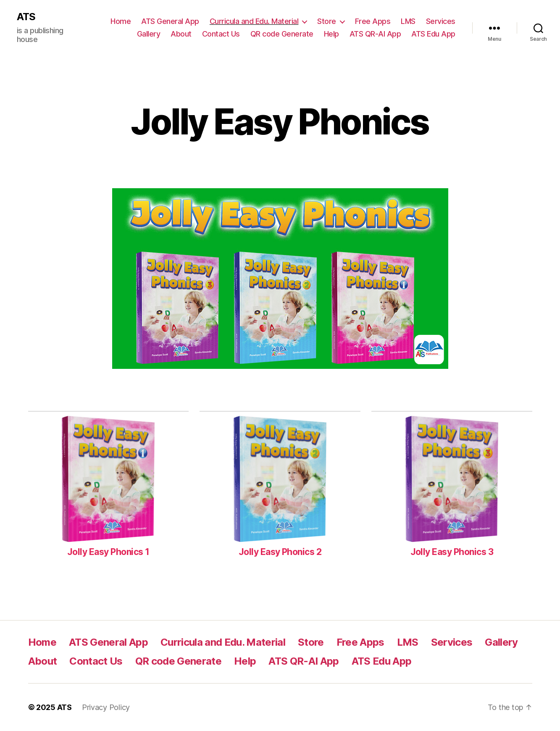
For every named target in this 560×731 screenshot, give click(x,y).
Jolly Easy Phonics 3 (452, 552)
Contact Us (221, 34)
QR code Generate (282, 34)
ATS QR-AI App (375, 34)
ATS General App (170, 21)
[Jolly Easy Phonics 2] (280, 480)
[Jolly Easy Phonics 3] (452, 480)
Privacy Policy (106, 707)
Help (331, 34)
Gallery (149, 34)
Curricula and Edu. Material (254, 21)
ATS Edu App (433, 34)
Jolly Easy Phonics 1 (108, 552)
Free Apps (373, 21)
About (181, 34)
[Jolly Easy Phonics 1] (108, 480)
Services (441, 21)
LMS (408, 21)
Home (121, 21)
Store (327, 21)
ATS (26, 17)
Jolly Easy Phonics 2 (280, 552)
